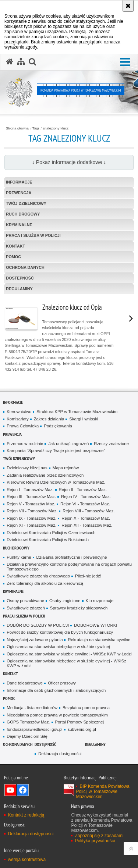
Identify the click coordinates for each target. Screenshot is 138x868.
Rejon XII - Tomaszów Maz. (87, 525)
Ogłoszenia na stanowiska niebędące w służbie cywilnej (58, 647)
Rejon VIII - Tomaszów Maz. (89, 511)
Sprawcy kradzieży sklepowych (79, 608)
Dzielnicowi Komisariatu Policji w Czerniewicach (51, 533)
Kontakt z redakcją (26, 815)
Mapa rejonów (66, 468)
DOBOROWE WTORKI (95, 625)
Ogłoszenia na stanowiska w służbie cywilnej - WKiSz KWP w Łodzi (69, 654)
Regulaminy (19, 289)
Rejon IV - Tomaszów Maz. (86, 497)
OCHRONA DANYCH (25, 267)
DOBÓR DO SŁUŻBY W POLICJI (38, 625)
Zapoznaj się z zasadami (99, 836)
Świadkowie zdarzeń (26, 608)
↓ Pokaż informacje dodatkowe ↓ (69, 162)
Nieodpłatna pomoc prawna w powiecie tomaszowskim (57, 715)
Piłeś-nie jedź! (88, 576)
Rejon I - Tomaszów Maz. (30, 490)
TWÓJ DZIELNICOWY (26, 203)
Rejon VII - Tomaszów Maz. (32, 511)
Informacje (19, 182)
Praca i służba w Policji (33, 235)
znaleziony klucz (56, 128)
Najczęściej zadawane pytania (35, 640)
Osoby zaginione (65, 601)
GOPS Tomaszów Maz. (28, 722)
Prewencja (19, 193)
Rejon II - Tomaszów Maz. (83, 490)
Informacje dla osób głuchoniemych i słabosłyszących (56, 690)
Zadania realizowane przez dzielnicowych (45, 475)
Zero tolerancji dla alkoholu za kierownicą (45, 583)
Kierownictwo (19, 412)
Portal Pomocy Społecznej (80, 722)
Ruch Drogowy (23, 214)
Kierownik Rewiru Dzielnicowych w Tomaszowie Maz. (56, 482)
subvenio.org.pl (82, 729)
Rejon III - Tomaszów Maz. (31, 497)
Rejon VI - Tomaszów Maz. (85, 504)
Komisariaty (17, 419)
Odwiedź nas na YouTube (10, 790)
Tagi (36, 128)
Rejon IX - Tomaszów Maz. (31, 518)
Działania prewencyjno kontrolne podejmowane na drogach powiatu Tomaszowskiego (69, 567)
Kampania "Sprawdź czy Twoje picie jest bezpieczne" (56, 451)
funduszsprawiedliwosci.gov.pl (34, 729)
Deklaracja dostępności (60, 754)
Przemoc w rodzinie (25, 444)
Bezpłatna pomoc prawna (86, 708)
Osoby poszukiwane (25, 601)
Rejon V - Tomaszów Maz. (31, 504)
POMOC (13, 257)
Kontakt (15, 246)
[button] (125, 62)
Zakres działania (49, 419)
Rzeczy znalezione (111, 444)
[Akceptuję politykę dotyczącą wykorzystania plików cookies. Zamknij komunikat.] (128, 6)
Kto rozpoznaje (100, 601)
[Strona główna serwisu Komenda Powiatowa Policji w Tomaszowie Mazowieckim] (10, 62)
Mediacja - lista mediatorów (32, 708)
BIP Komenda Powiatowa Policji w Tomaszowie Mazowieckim (102, 791)
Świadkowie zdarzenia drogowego (38, 576)
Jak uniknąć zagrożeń (68, 444)
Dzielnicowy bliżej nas (27, 468)
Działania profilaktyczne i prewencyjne (72, 557)
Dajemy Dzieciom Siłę (27, 736)
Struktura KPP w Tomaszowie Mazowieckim (77, 412)
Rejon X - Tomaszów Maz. (86, 518)
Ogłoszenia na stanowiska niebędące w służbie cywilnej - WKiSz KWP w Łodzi (66, 663)
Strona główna (17, 128)
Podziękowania (58, 426)
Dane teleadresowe (25, 683)
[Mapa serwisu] (21, 62)
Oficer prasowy (62, 683)
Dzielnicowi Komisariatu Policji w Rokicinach (48, 540)
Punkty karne (19, 557)
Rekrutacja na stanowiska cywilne (99, 640)
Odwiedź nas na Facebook (23, 790)
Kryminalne (19, 225)
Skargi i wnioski (84, 419)
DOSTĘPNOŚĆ (20, 278)
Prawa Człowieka (23, 426)
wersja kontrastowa (27, 860)
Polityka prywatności (95, 841)
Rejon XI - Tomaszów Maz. (31, 525)
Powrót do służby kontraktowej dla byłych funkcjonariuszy (60, 632)
